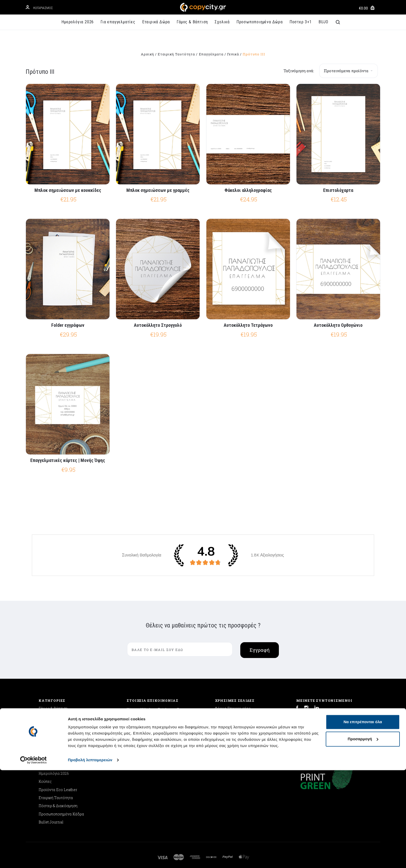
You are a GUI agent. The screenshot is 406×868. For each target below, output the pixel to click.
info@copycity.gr (142, 735)
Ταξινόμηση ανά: (299, 71)
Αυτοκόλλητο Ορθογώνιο (338, 325)
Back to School (52, 725)
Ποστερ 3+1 (301, 22)
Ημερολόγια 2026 (78, 22)
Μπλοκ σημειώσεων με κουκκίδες (68, 190)
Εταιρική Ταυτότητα (56, 798)
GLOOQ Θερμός (52, 757)
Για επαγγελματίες (118, 22)
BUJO (323, 22)
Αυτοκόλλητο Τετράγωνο (248, 325)
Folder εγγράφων (68, 325)
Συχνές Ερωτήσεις (231, 733)
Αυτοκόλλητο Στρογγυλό (158, 325)
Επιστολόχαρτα (338, 190)
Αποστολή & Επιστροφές (236, 717)
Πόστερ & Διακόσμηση (58, 806)
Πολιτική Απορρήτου (233, 725)
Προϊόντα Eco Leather (58, 790)
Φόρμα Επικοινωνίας (233, 708)
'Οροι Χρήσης (226, 741)
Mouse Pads (50, 733)
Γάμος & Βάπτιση (192, 22)
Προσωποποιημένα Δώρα (260, 22)
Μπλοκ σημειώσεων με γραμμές (158, 190)
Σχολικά (222, 22)
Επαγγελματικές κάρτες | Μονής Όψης (68, 460)
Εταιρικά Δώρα (156, 22)
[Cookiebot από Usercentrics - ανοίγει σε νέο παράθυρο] (34, 858)
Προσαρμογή (363, 837)
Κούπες (45, 781)
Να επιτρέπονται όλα (363, 820)
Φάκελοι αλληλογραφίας (248, 190)
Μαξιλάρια (48, 741)
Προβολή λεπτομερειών (90, 858)
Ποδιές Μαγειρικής (55, 749)
